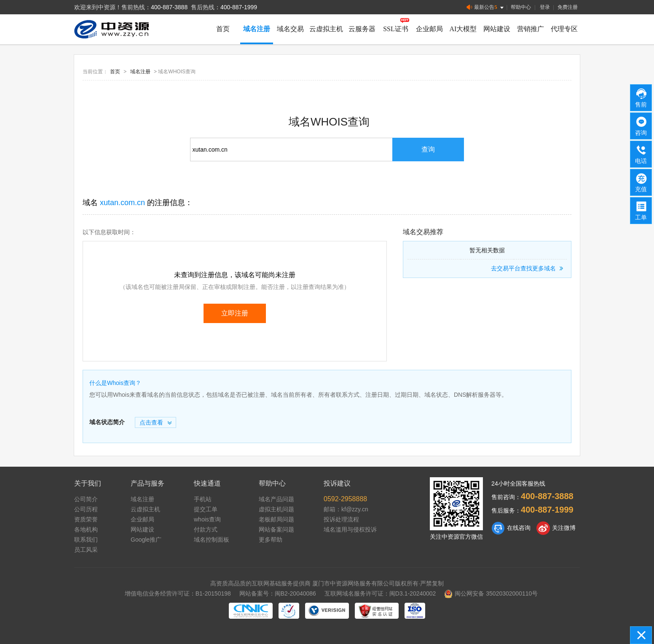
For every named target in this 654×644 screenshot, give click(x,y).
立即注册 (235, 313)
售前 (641, 97)
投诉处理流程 (341, 519)
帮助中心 (521, 7)
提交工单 (206, 509)
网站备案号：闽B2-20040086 (278, 593)
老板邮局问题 (276, 519)
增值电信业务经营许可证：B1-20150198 (178, 593)
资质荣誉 (86, 519)
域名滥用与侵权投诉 (350, 529)
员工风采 (86, 550)
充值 (641, 182)
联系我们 (86, 540)
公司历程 (86, 509)
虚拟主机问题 (276, 509)
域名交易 (290, 29)
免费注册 (568, 7)
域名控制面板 (212, 540)
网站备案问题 (276, 529)
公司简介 (86, 499)
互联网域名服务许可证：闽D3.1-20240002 (380, 593)
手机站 (203, 499)
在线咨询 (511, 528)
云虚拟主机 (326, 29)
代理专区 (564, 29)
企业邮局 (429, 29)
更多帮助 (271, 540)
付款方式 (206, 529)
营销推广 (531, 29)
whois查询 (207, 519)
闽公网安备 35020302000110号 (491, 593)
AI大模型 (463, 29)
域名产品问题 (276, 499)
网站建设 (497, 29)
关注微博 (556, 528)
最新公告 (486, 7)
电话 (641, 154)
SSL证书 (396, 29)
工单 (641, 210)
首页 (223, 29)
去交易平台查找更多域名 (528, 268)
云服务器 (362, 29)
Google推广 (146, 540)
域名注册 (257, 29)
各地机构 (86, 529)
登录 (545, 7)
